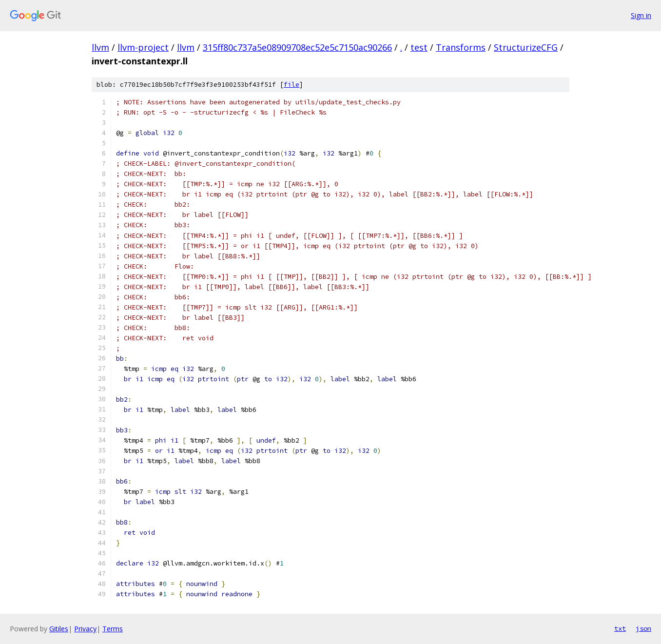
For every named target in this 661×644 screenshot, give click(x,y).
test (419, 47)
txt (620, 628)
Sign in (641, 15)
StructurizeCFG (526, 47)
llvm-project (143, 47)
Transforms (461, 47)
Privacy (85, 629)
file (292, 85)
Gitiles (59, 629)
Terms (113, 629)
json (643, 628)
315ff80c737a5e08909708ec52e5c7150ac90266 (297, 47)
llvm (100, 47)
